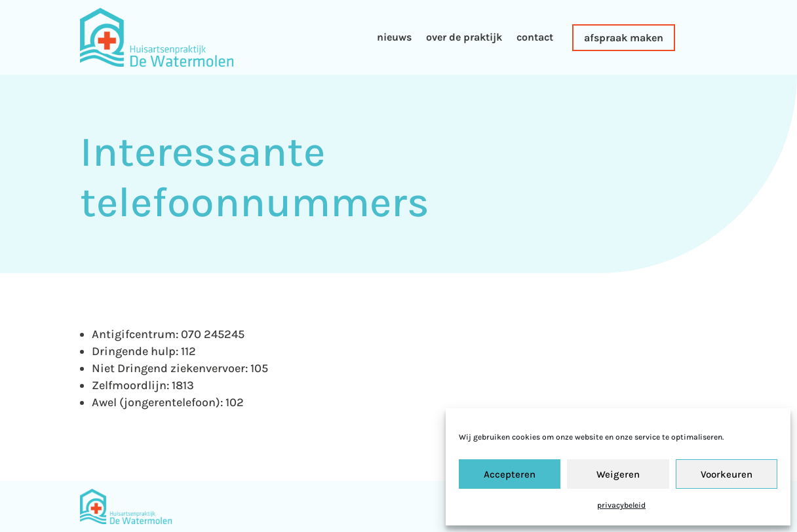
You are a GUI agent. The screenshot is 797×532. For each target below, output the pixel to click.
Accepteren (510, 474)
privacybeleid (621, 505)
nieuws (394, 37)
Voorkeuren (727, 474)
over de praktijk (464, 37)
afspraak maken (624, 38)
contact (535, 37)
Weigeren (618, 474)
